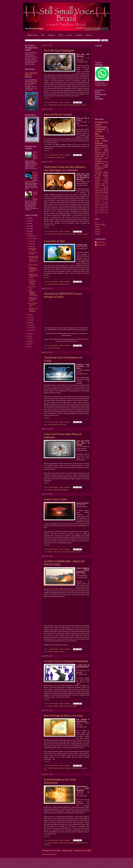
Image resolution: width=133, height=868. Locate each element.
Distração (105, 175)
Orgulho (50, 490)
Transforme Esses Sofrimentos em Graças (33, 276)
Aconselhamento (52, 105)
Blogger (82, 864)
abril (30, 323)
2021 (28, 231)
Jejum (62, 768)
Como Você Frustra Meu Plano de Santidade (32, 282)
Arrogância (102, 211)
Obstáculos (98, 194)
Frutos (101, 192)
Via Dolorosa (102, 209)
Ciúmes (50, 706)
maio (30, 320)
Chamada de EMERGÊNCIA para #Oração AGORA (63, 295)
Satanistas (73, 234)
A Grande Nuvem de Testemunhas (102, 154)
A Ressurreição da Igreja (102, 163)
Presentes (98, 160)
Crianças (97, 184)
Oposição (101, 213)
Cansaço (60, 105)
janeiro (30, 330)
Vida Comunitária (64, 490)
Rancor (106, 204)
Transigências (102, 208)
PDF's (61, 35)
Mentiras (106, 197)
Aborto (101, 191)
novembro (31, 239)
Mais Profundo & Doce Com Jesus (63, 716)
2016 (28, 341)
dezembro (31, 236)
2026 (28, 218)
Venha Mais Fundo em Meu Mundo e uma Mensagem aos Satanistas (65, 168)
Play (43, 35)
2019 (28, 334)
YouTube (97, 232)
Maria (106, 149)
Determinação (99, 172)
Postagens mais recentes (51, 851)
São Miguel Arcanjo (64, 284)
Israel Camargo (101, 242)
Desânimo (78, 105)
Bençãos (97, 182)
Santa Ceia (66, 234)
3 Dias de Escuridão (103, 199)
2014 (28, 346)
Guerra (59, 552)
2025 (28, 221)
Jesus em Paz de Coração (58, 114)
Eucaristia (66, 843)
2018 (28, 336)
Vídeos (97, 191)
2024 (28, 223)
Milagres (106, 192)
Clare (107, 179)
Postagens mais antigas (82, 851)
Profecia (97, 181)
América (50, 552)
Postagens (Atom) (51, 854)
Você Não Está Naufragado (59, 50)
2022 (28, 229)
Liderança (55, 706)
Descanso (84, 105)
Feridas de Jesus (103, 196)
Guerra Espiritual (66, 552)
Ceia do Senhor (52, 234)
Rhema (89, 35)
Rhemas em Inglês (100, 224)
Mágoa (96, 213)
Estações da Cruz (100, 204)
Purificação (98, 174)
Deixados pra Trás (102, 201)
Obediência (68, 768)
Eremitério (98, 167)
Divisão (106, 177)
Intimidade (57, 768)
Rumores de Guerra (76, 552)
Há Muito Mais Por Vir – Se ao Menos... (35, 195)
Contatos (79, 35)
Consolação (71, 105)
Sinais (97, 199)
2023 (28, 226)
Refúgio (106, 165)
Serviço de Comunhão (82, 234)
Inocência (97, 197)
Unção (65, 706)
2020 (28, 234)
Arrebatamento (101, 122)
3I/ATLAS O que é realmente (35, 174)
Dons (104, 153)
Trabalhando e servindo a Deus (56, 157)
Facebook (98, 234)
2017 (28, 339)
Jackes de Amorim (102, 245)
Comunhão (60, 234)
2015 (28, 344)
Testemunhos (99, 169)
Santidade (56, 490)
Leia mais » (47, 98)
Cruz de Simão (52, 425)
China (55, 552)
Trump (104, 162)
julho (30, 315)
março (30, 325)
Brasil (107, 211)
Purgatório (98, 179)
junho (30, 317)
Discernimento (101, 145)
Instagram (98, 229)
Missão (97, 147)
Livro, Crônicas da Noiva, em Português (31, 75)
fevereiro (31, 328)
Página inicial (32, 35)
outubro (30, 241)
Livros (69, 35)
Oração (50, 284)
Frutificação (105, 202)
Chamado (98, 153)
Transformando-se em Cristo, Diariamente (33, 310)
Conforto (65, 105)
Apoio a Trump (102, 151)
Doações (52, 35)
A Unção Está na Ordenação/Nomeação (66, 661)
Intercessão (100, 138)
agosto (30, 246)
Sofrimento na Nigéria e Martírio (35, 154)
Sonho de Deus (99, 206)
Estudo (106, 182)
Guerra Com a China (55, 499)
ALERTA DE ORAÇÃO (54, 348)
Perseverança (101, 127)
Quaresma (55, 284)
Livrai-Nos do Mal (54, 241)
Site (96, 222)
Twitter (97, 227)
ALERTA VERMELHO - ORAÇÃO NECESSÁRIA (33, 293)
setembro (31, 244)
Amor (97, 141)
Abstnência (51, 768)
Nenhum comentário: (65, 102)
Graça (58, 425)
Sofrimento (63, 425)
